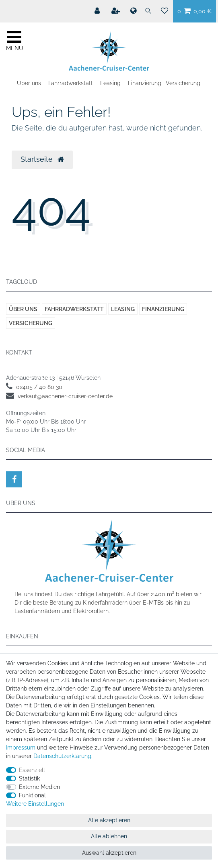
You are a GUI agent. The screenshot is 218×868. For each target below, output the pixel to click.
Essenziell (32, 770)
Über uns (29, 83)
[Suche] (148, 11)
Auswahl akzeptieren (109, 853)
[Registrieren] (116, 11)
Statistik (29, 778)
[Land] (133, 11)
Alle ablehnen (109, 836)
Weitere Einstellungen (35, 804)
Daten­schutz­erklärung (62, 756)
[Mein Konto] (98, 11)
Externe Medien (39, 787)
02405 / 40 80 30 (39, 387)
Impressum (21, 748)
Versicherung (183, 83)
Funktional (32, 795)
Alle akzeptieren (109, 820)
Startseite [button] (42, 159)
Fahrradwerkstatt (71, 83)
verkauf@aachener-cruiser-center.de (65, 396)
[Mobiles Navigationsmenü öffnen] (14, 40)
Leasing (110, 83)
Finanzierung (145, 83)
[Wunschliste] (165, 11)
